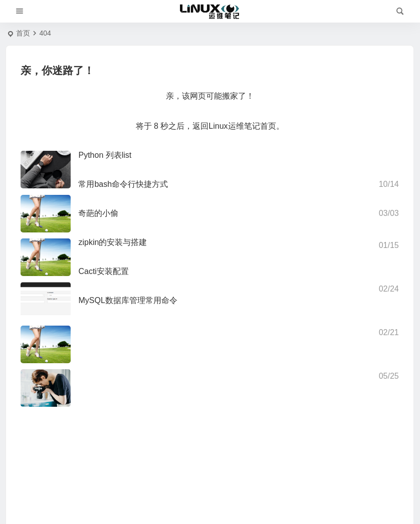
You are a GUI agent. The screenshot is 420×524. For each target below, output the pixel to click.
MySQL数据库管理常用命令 (128, 300)
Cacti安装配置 (103, 271)
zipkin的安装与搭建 (113, 242)
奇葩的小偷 (98, 213)
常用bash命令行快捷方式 (123, 184)
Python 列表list (105, 155)
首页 (23, 33)
